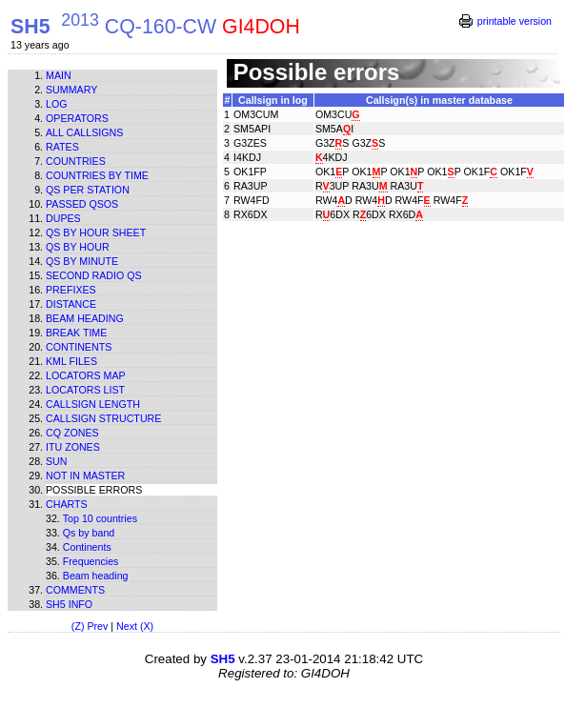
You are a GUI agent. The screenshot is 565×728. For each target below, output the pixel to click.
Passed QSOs (82, 204)
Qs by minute (82, 261)
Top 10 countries (100, 518)
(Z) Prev (90, 626)
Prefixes (71, 290)
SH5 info (69, 604)
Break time (76, 333)
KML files (71, 361)
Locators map (86, 375)
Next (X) (135, 626)
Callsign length (93, 404)
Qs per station (88, 190)
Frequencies (91, 561)
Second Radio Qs (94, 275)
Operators (77, 118)
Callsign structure (103, 418)
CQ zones (72, 433)
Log (57, 104)
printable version (515, 21)
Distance (71, 304)
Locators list (85, 390)
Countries (76, 161)
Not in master (85, 475)
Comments (75, 590)
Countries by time (97, 175)
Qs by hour (78, 247)
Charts (67, 504)
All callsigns (84, 132)
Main (59, 75)
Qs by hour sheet (96, 233)
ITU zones (73, 447)
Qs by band (89, 533)
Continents (79, 347)
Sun (57, 461)
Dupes (63, 218)
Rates (62, 147)
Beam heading (85, 318)
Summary (71, 90)
